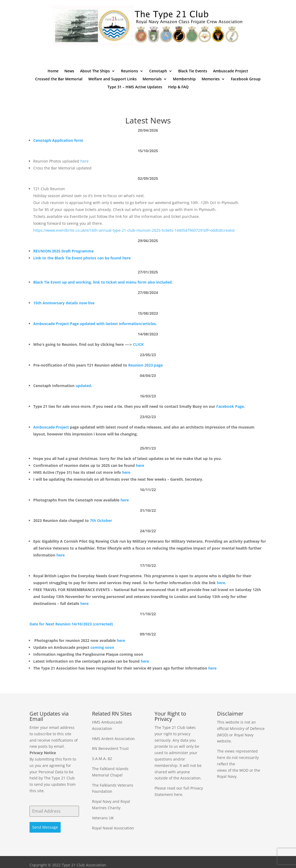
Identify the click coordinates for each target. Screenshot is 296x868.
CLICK (138, 344)
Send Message (45, 827)
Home (53, 71)
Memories (211, 79)
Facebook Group (246, 79)
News (69, 71)
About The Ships (95, 71)
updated (83, 386)
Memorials (152, 79)
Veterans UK (103, 818)
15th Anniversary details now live (64, 303)
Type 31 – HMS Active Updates (135, 87)
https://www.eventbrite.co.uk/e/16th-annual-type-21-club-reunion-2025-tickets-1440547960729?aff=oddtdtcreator (134, 230)
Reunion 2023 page (145, 365)
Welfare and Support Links (112, 79)
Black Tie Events (193, 71)
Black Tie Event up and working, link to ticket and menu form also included (103, 282)
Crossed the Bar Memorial (59, 79)
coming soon (102, 647)
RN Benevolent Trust (110, 748)
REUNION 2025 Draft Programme (63, 251)
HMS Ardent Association (113, 739)
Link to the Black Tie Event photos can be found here (82, 258)
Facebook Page (230, 406)
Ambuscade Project (231, 71)
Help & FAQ (178, 87)
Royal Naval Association (113, 828)
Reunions (130, 71)
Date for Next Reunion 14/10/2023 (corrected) (71, 624)
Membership (184, 79)
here (84, 161)
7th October (101, 520)
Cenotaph (158, 71)
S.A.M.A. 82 (102, 759)
